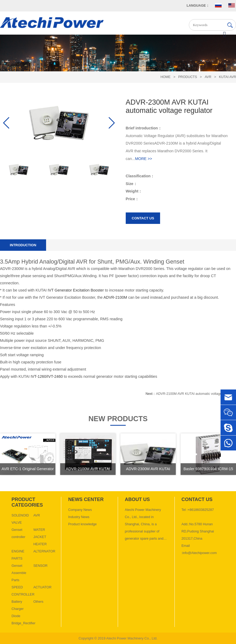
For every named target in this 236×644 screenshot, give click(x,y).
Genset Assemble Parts (19, 573)
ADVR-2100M (115, 297)
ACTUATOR (42, 587)
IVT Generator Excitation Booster (76, 290)
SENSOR (40, 566)
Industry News (79, 517)
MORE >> (144, 159)
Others (38, 602)
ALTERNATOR (44, 551)
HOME (165, 77)
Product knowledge (82, 524)
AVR (208, 77)
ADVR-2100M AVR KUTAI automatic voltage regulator (196, 394)
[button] (112, 123)
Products (188, 77)
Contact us (143, 218)
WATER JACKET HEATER (40, 537)
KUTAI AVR (227, 77)
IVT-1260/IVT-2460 (47, 376)
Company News (80, 510)
